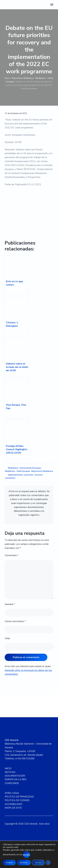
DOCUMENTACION (15, 776)
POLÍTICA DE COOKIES (17, 800)
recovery (38, 475)
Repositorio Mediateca (23, 78)
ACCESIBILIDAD (14, 804)
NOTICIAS (10, 772)
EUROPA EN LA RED (16, 779)
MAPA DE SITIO (13, 808)
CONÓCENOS (12, 783)
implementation (16, 475)
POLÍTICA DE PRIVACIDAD (19, 797)
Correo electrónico (15, 621)
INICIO (8, 768)
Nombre (10, 604)
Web (7, 638)
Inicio (7, 78)
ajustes (26, 855)
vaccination (10, 478)
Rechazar (24, 863)
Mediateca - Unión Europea (17, 471)
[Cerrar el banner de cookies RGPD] (48, 863)
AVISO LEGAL (12, 793)
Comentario (12, 555)
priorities (29, 475)
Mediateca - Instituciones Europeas (25, 468)
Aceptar (9, 863)
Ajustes (38, 863)
